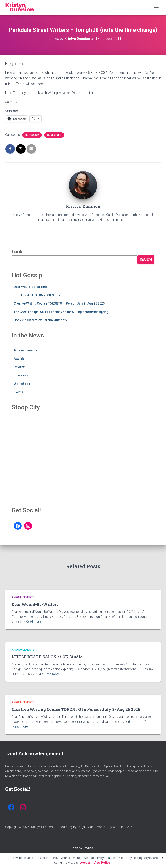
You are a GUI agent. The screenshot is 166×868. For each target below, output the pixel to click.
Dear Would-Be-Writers (30, 287)
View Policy (102, 863)
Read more (33, 621)
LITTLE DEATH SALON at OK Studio (38, 295)
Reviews (20, 367)
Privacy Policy (83, 848)
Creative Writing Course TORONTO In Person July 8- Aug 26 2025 (59, 303)
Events (18, 392)
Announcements (25, 350)
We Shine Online (123, 827)
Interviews (21, 375)
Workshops (54, 135)
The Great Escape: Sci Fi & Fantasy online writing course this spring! (62, 312)
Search (17, 252)
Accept (85, 863)
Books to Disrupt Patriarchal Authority (40, 320)
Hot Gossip (32, 135)
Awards (19, 359)
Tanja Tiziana (86, 827)
